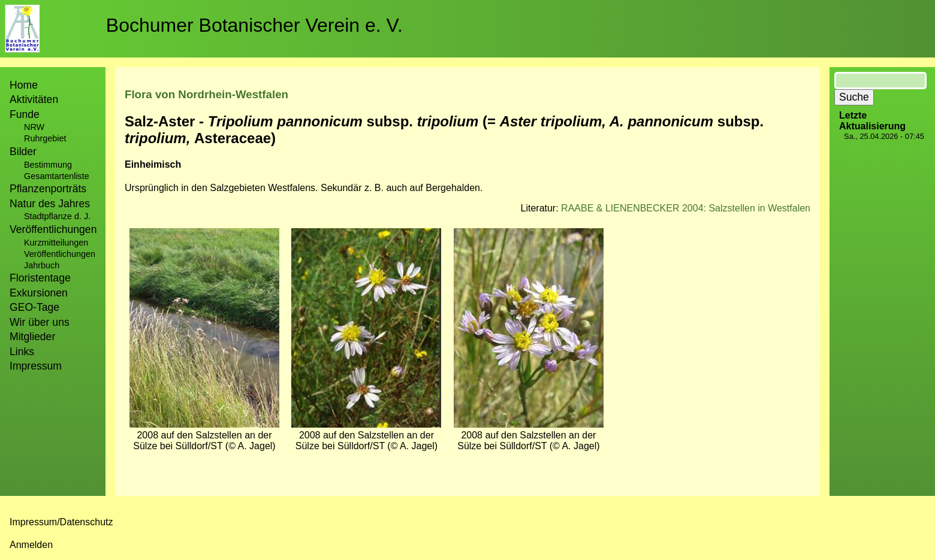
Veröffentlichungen (60, 254)
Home (24, 85)
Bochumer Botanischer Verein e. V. (254, 25)
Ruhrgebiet (45, 138)
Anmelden (31, 545)
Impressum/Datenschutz (61, 522)
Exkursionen (39, 293)
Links (22, 352)
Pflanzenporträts (48, 189)
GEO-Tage (34, 307)
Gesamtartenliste (57, 176)
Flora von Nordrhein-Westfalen (206, 94)
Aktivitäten (34, 99)
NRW (34, 127)
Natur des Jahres (50, 204)
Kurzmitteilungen (56, 243)
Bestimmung (48, 165)
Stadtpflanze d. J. (57, 216)
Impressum (36, 366)
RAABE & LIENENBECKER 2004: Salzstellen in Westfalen (686, 208)
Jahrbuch (42, 265)
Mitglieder (32, 337)
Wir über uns (40, 322)
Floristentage (40, 278)
